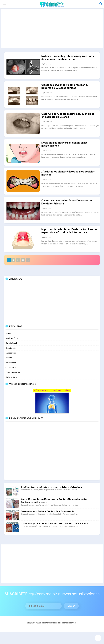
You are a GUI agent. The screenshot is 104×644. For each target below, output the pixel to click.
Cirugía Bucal (11, 354)
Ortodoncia (10, 359)
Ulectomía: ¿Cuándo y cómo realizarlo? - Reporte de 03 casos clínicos (67, 89)
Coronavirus (11, 379)
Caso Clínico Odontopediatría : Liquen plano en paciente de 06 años (69, 120)
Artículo (9, 369)
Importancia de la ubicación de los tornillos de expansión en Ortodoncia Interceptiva (70, 241)
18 (24, 271)
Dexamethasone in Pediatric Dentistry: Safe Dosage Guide (47, 523)
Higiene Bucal (11, 389)
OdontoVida (47, 635)
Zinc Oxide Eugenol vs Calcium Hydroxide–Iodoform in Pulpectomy (51, 499)
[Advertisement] (52, 28)
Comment (50, 65)
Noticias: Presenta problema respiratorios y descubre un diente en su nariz (69, 59)
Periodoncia (11, 374)
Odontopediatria (13, 384)
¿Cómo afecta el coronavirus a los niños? (52, 402)
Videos (8, 344)
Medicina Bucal (12, 349)
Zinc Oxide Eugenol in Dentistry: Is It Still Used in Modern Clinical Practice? (55, 535)
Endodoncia (11, 364)
